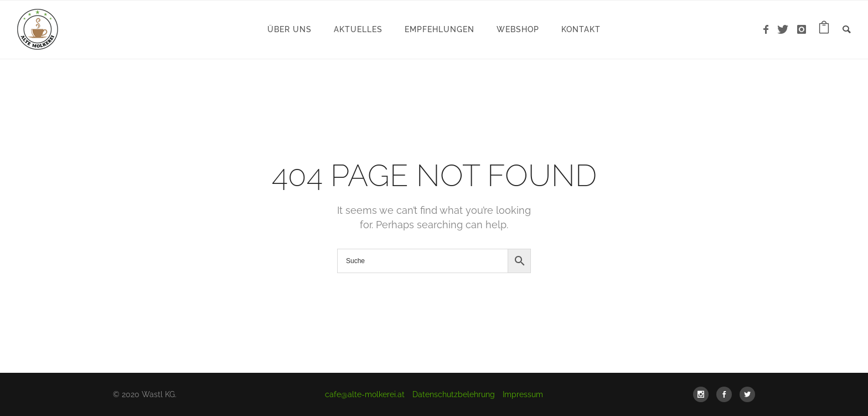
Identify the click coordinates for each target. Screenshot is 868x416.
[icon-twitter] (786, 30)
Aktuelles (358, 29)
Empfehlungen (440, 29)
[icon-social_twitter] (747, 394)
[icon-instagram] (802, 30)
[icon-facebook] (769, 30)
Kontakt (581, 29)
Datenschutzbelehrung (454, 394)
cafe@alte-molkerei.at (365, 394)
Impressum (523, 394)
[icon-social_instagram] (704, 394)
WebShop (518, 29)
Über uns (290, 29)
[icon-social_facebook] (727, 394)
